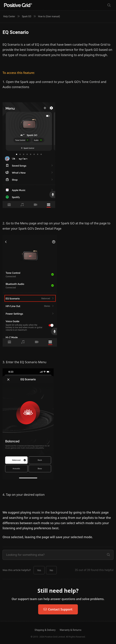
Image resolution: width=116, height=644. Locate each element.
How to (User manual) (49, 16)
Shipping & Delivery (45, 630)
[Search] (109, 5)
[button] (39, 570)
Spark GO (26, 16)
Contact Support (58, 609)
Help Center (9, 16)
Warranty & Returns (71, 630)
